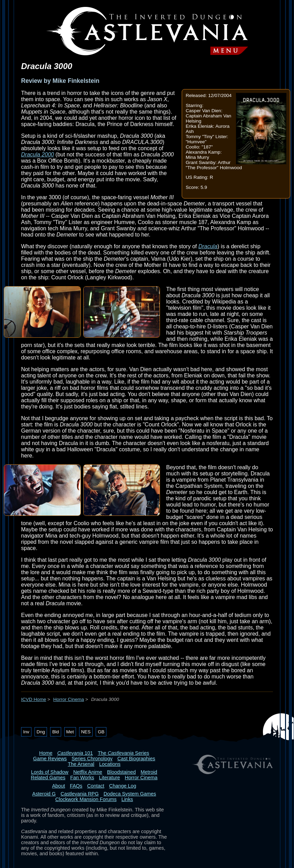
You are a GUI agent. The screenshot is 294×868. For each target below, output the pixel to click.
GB (101, 732)
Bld (55, 732)
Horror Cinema (69, 699)
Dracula (208, 246)
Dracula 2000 (37, 155)
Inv (26, 732)
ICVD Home (34, 699)
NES (86, 732)
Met (70, 732)
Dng (41, 732)
